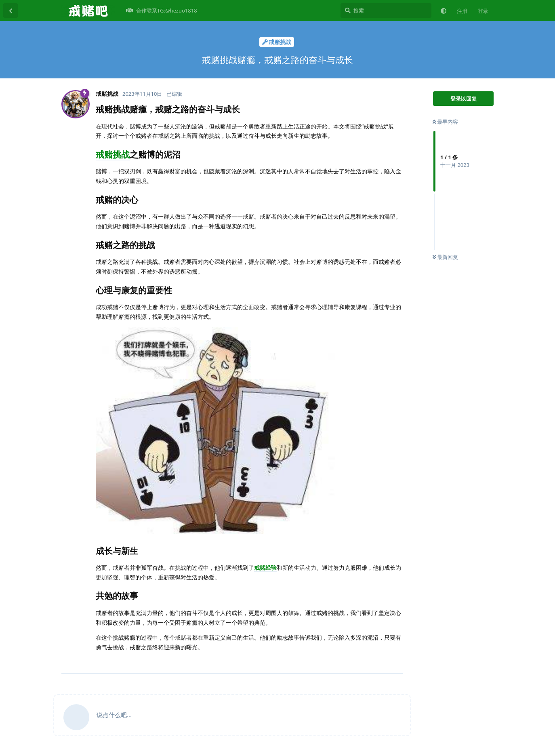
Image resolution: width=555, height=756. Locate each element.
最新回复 (445, 257)
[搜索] (386, 11)
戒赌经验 (265, 568)
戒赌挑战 (113, 154)
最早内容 (445, 122)
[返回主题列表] (11, 11)
